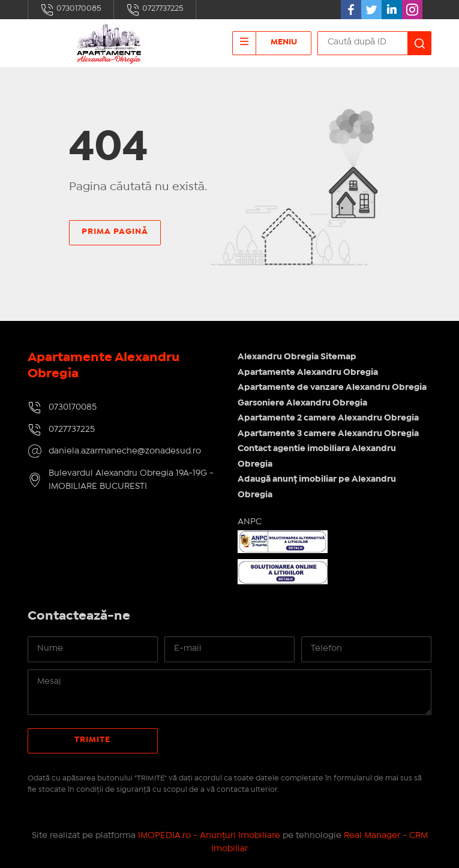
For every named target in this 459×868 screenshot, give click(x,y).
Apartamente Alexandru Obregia (308, 373)
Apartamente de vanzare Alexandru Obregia (332, 388)
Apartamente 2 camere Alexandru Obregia (328, 418)
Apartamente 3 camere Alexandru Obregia (328, 434)
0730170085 (71, 10)
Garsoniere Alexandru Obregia (302, 403)
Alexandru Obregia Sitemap (297, 357)
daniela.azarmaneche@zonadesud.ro (125, 451)
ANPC (250, 522)
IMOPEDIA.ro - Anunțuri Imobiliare (209, 836)
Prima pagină (115, 232)
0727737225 (155, 10)
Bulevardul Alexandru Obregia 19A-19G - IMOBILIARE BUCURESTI (131, 480)
